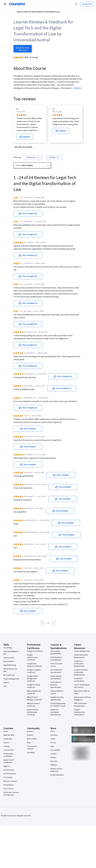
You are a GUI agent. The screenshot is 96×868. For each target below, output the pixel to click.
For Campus (8, 777)
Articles (53, 758)
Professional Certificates (8, 755)
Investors (54, 735)
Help (52, 746)
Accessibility (55, 750)
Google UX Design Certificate (34, 686)
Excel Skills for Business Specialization (56, 685)
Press (53, 731)
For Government (10, 774)
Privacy (53, 743)
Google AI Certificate (35, 651)
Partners (30, 735)
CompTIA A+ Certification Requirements (79, 664)
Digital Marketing (10, 665)
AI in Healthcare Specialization (56, 671)
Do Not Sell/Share (57, 775)
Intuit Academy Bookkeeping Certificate (33, 712)
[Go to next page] (54, 623)
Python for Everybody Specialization (56, 712)
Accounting (8, 648)
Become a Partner (10, 781)
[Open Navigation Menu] (5, 4)
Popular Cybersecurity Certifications (79, 712)
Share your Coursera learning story (11, 794)
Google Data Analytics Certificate (35, 665)
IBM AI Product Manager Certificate (34, 699)
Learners (30, 731)
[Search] (76, 4)
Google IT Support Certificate (34, 671)
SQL (5, 686)
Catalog (6, 746)
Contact (53, 754)
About (6, 731)
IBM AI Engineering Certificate (34, 692)
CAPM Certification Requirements (81, 656)
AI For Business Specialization (56, 659)
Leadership (8, 739)
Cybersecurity (9, 658)
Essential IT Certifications (79, 680)
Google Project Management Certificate (33, 679)
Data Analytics (9, 661)
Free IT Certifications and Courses (82, 686)
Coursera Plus (9, 750)
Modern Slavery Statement (56, 770)
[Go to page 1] (48, 623)
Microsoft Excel (9, 675)
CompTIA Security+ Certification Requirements (81, 672)
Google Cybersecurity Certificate (32, 657)
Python (6, 683)
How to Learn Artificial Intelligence (82, 699)
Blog (29, 743)
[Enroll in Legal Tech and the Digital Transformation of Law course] (23, 49)
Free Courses (9, 789)
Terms (53, 739)
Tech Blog (31, 753)
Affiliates (54, 765)
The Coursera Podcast (32, 748)
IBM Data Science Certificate (33, 705)
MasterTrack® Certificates (9, 761)
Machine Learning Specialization (57, 699)
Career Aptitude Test (82, 651)
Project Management (11, 679)
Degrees (7, 766)
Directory (54, 761)
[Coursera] (17, 4)
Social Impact (8, 785)
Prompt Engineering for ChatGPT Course (58, 705)
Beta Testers (32, 739)
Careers (6, 743)
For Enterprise (9, 770)
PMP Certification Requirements (80, 705)
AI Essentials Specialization (56, 652)
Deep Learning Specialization (56, 677)
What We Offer (9, 735)
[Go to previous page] (42, 623)
